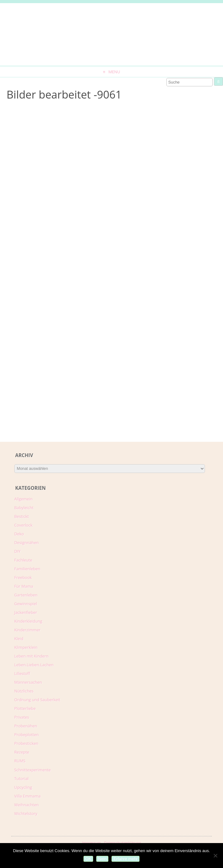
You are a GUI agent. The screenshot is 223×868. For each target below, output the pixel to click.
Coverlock (23, 525)
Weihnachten (27, 805)
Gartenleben (26, 595)
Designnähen (26, 542)
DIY (17, 551)
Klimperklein (26, 647)
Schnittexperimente (33, 770)
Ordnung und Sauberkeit (37, 700)
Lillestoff (22, 673)
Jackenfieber (26, 612)
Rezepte (22, 752)
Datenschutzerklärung (123, 843)
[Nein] (215, 856)
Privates (22, 717)
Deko (19, 534)
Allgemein (24, 499)
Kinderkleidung (28, 621)
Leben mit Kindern (31, 656)
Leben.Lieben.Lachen (34, 665)
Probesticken (26, 743)
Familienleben (27, 569)
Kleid (19, 639)
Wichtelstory (26, 813)
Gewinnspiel (26, 604)
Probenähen (26, 726)
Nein (102, 859)
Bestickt (22, 516)
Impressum (91, 843)
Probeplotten (27, 735)
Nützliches (24, 691)
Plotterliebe (25, 708)
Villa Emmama (28, 796)
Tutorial (21, 779)
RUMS (20, 761)
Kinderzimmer (28, 630)
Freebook (23, 577)
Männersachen (28, 682)
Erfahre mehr (126, 859)
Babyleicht (24, 508)
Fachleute (23, 560)
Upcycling (23, 787)
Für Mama (24, 586)
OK (88, 859)
